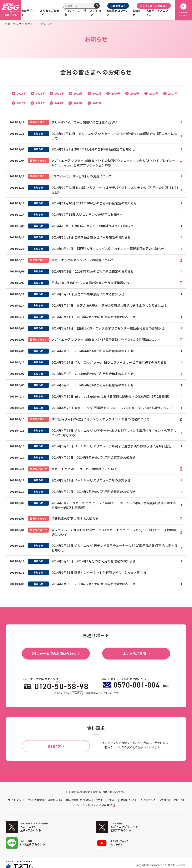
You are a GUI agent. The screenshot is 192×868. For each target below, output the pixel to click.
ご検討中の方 (118, 6)
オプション (96, 13)
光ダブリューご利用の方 (154, 6)
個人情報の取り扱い (78, 800)
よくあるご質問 (50, 11)
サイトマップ (16, 800)
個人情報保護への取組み (43, 800)
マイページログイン (183, 10)
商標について (129, 800)
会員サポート (28, 13)
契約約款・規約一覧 (172, 800)
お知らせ (137, 13)
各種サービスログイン (157, 13)
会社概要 (146, 800)
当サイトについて (106, 800)
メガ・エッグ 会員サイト (20, 24)
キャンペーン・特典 (75, 13)
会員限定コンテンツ (117, 13)
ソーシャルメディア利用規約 (95, 805)
